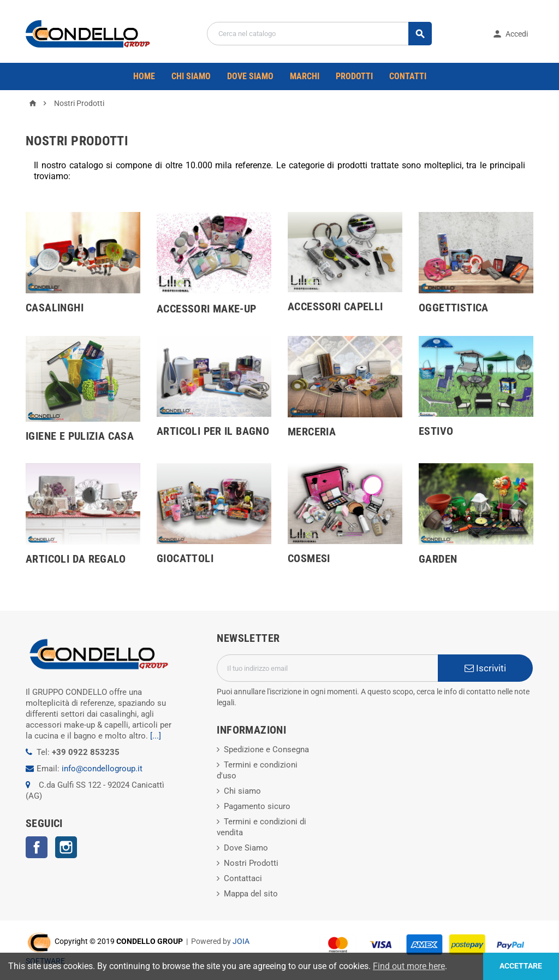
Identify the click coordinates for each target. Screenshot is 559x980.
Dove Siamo (246, 848)
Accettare (521, 966)
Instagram (66, 847)
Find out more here (409, 966)
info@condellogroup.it (102, 769)
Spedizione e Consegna (266, 749)
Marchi (305, 76)
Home (144, 76)
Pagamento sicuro (257, 806)
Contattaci (243, 878)
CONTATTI (408, 76)
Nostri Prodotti (251, 863)
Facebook (37, 847)
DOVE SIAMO (250, 76)
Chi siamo (242, 791)
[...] (156, 736)
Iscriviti (485, 668)
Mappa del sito (251, 894)
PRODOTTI (354, 76)
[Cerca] (319, 34)
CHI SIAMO (191, 76)
